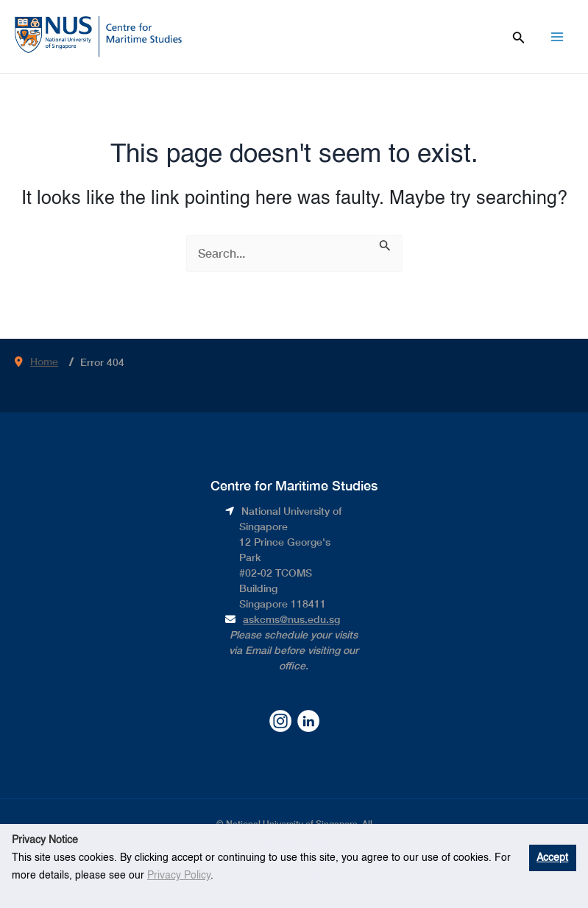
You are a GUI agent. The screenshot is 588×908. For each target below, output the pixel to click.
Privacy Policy (179, 876)
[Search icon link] (519, 36)
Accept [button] (552, 858)
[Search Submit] (385, 244)
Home (44, 361)
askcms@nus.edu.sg (291, 619)
